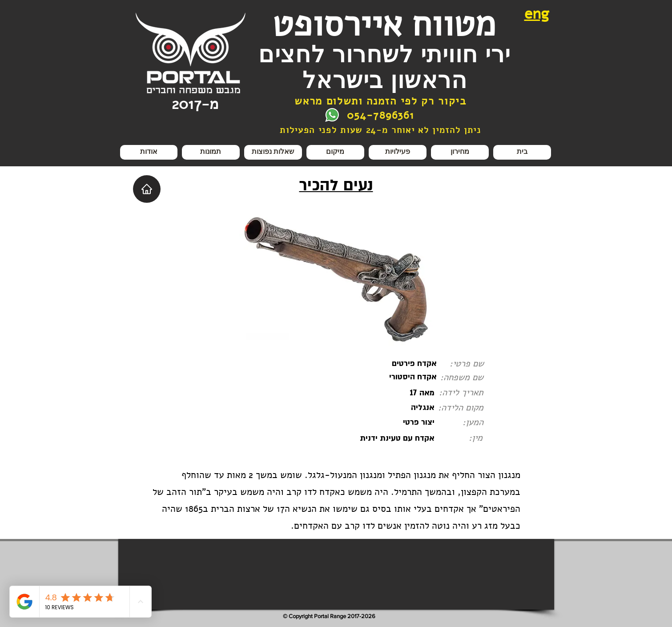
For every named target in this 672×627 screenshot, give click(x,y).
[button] (398, 152)
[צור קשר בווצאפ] (332, 115)
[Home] (147, 189)
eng (537, 14)
